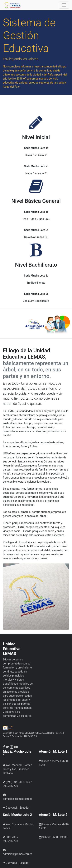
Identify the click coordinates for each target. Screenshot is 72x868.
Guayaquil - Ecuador (16, 808)
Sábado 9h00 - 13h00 (53, 837)
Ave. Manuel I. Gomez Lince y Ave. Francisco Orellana (17, 769)
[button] (5, 325)
